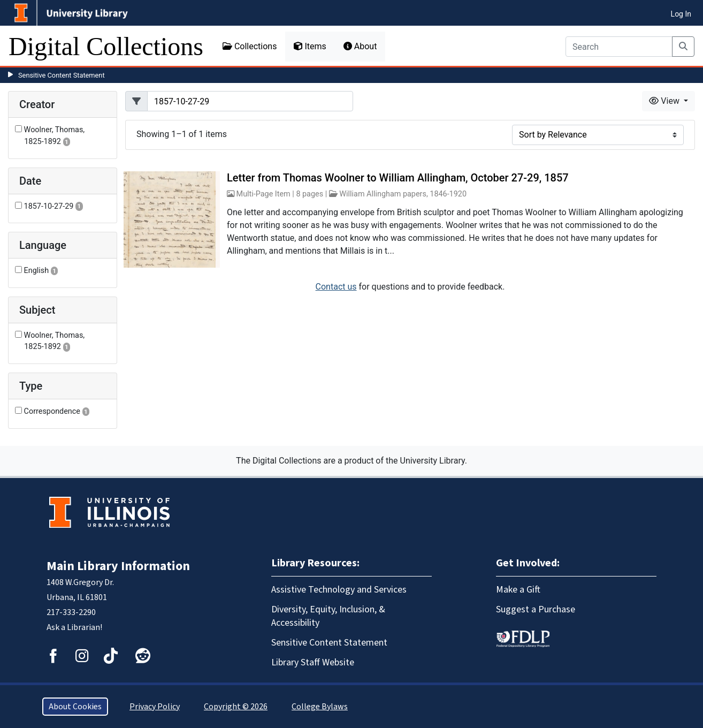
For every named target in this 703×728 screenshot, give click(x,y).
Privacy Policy (155, 707)
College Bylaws (320, 707)
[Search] (619, 47)
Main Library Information (118, 566)
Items (310, 46)
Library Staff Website (313, 662)
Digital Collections (106, 46)
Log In (681, 14)
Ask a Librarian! (74, 627)
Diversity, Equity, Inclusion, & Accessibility (328, 616)
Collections (250, 46)
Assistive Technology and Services (339, 590)
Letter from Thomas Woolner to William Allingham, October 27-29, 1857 (398, 178)
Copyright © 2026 (236, 707)
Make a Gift (518, 590)
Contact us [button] (336, 287)
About (360, 46)
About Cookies (75, 707)
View (665, 101)
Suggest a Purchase (536, 609)
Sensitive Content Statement (62, 75)
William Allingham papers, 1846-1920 (403, 194)
